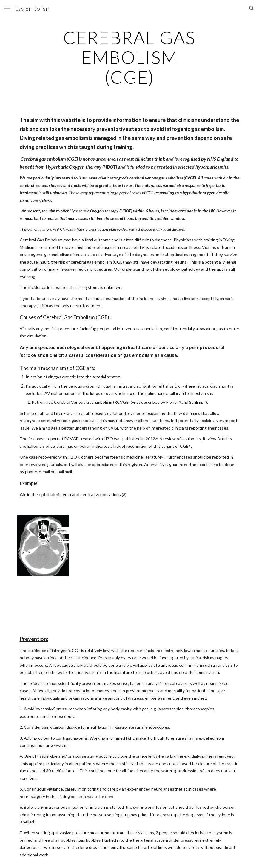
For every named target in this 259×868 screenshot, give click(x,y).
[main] (129, 57)
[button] (7, 8)
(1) (158, 298)
